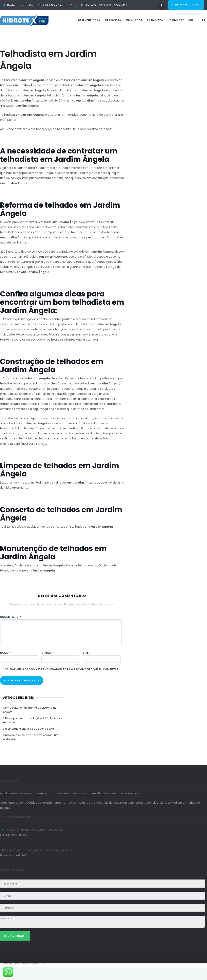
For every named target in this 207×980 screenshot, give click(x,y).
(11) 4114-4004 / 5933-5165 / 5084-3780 (104, 5)
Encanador (144, 33)
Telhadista (165, 33)
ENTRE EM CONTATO (186, 5)
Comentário (11, 629)
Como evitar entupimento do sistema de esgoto (30, 722)
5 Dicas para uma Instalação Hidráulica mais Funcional (32, 733)
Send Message (15, 949)
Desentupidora (99, 33)
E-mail (48, 665)
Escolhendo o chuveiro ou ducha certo (29, 741)
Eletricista (123, 33)
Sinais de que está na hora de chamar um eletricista (31, 750)
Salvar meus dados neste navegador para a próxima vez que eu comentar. (62, 682)
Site (86, 665)
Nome (5, 665)
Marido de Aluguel (191, 33)
